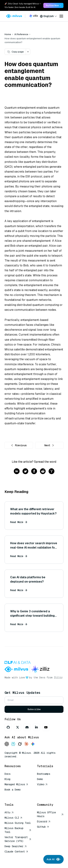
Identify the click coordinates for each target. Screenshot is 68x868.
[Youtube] (46, 727)
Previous (19, 445)
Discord (44, 821)
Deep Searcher (16, 846)
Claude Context (16, 852)
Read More (19, 522)
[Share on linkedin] (17, 471)
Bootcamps (44, 774)
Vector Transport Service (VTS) (18, 839)
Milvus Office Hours (50, 814)
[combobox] (48, 16)
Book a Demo (13, 790)
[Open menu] (61, 16)
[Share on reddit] (43, 471)
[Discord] (27, 727)
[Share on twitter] (25, 471)
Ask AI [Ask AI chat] (53, 859)
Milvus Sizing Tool (18, 823)
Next (49, 445)
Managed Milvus (16, 784)
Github (43, 827)
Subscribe (34, 709)
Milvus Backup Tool (18, 830)
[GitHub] (8, 727)
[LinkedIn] (36, 727)
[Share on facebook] (34, 471)
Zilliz (58, 677)
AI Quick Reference (18, 795)
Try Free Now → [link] (53, 5)
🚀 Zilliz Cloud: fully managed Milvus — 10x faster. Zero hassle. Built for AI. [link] (23, 5)
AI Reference (21, 34)
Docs (7, 774)
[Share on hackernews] (51, 471)
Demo (40, 779)
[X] (18, 727)
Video (42, 784)
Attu (9, 812)
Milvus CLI (13, 818)
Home (8, 34)
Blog (7, 779)
